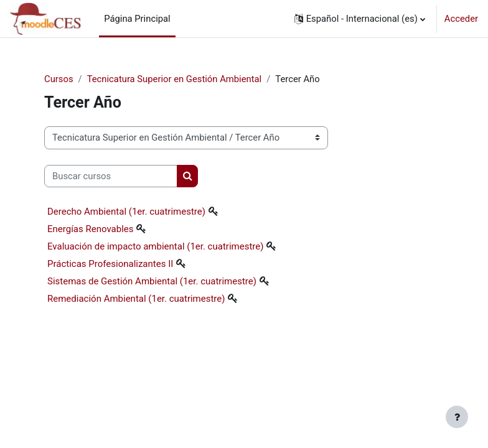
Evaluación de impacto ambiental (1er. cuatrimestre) (155, 246)
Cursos (59, 79)
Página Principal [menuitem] (137, 19)
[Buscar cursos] (111, 176)
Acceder (461, 19)
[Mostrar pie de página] (457, 417)
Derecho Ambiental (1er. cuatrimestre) (126, 212)
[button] (360, 19)
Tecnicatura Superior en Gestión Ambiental (175, 79)
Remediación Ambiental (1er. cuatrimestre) (136, 299)
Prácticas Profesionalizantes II (110, 264)
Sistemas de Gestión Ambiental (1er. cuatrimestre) (152, 281)
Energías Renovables (90, 229)
